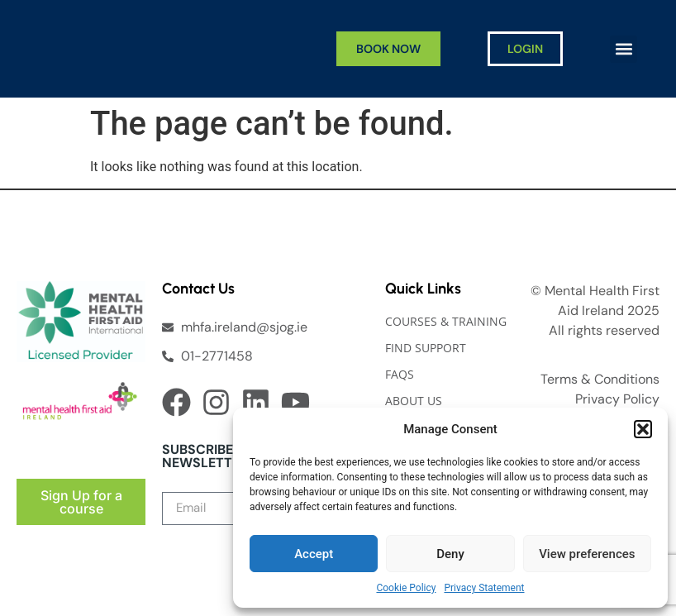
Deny (450, 554)
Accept (314, 554)
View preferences (587, 554)
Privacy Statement (484, 588)
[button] (643, 429)
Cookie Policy (406, 588)
